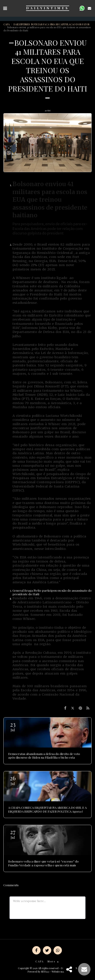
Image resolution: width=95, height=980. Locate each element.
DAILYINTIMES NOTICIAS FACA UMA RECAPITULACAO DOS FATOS (52, 24)
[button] (5, 8)
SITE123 (45, 972)
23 (13, 726)
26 (13, 780)
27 (13, 834)
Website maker (60, 972)
